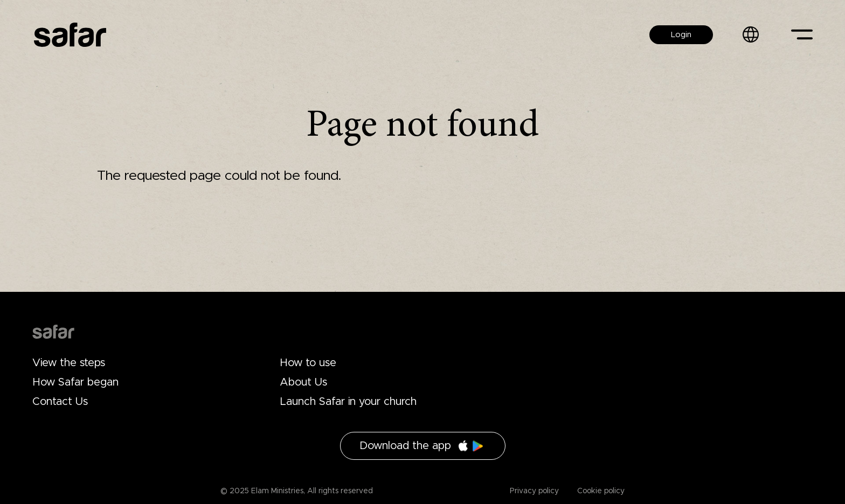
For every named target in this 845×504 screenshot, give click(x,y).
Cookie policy (600, 491)
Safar (70, 35)
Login (681, 35)
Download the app (405, 446)
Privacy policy (534, 491)
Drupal (53, 332)
